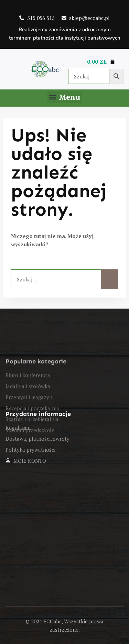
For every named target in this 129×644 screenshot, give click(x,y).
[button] (65, 97)
